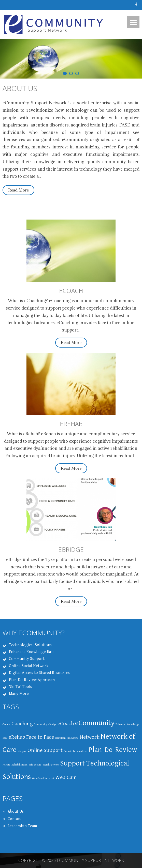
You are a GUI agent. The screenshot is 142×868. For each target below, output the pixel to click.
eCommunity (95, 723)
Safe (31, 765)
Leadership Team (22, 826)
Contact (14, 819)
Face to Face (40, 737)
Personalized (80, 751)
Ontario (68, 751)
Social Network (51, 765)
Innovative (73, 738)
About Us (20, 88)
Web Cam (66, 777)
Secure (38, 765)
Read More (18, 190)
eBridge (52, 724)
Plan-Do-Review (113, 750)
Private (6, 765)
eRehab (17, 737)
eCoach (66, 724)
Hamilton (60, 738)
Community (40, 724)
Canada (6, 724)
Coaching (22, 724)
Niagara (22, 751)
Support (73, 763)
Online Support (45, 750)
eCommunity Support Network (90, 860)
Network (90, 737)
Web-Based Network (43, 778)
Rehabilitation (19, 765)
